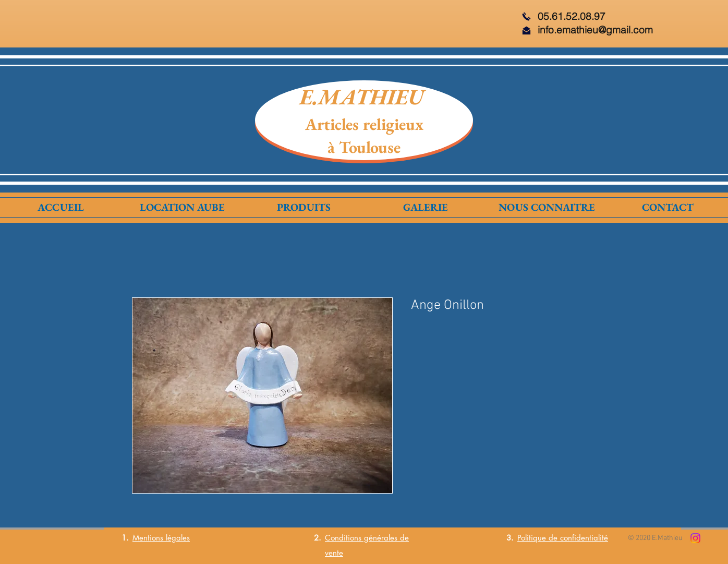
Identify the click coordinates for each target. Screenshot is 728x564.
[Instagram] (695, 538)
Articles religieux (364, 124)
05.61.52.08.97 (572, 16)
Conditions (343, 538)
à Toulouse (364, 147)
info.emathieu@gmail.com (595, 30)
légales (177, 538)
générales (379, 538)
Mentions (148, 538)
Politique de (539, 538)
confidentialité (584, 538)
